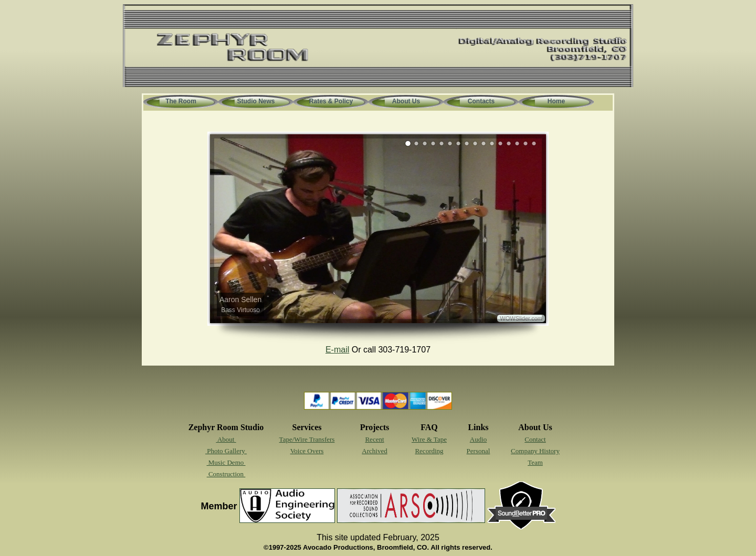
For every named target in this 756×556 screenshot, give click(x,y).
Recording (429, 451)
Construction (226, 474)
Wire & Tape (429, 439)
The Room (181, 101)
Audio (479, 439)
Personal (479, 451)
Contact (535, 439)
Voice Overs (307, 451)
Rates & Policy (331, 101)
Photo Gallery (226, 451)
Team (535, 462)
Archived (374, 451)
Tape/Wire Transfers (307, 439)
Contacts (481, 101)
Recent (374, 439)
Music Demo (226, 462)
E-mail (337, 350)
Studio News (256, 101)
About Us (406, 101)
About (226, 439)
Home (556, 101)
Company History (535, 451)
